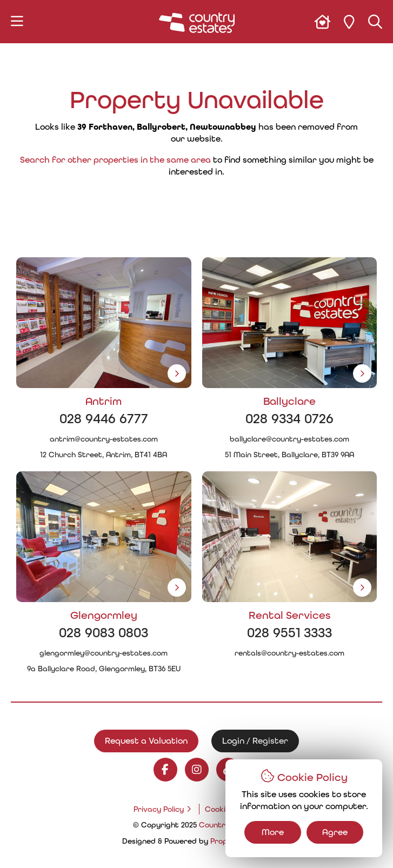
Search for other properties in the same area (115, 160)
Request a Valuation (146, 741)
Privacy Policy (159, 809)
